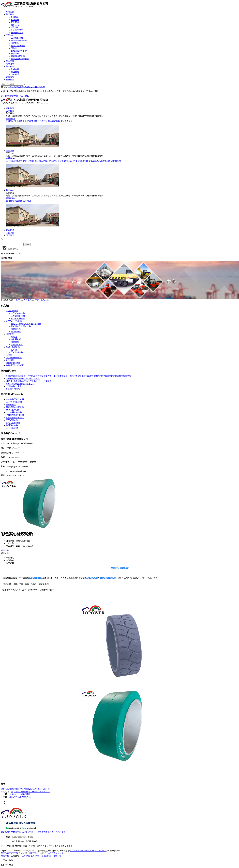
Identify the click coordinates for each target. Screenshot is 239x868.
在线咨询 (61, 832)
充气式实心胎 (12, 420)
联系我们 (15, 22)
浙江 (28, 856)
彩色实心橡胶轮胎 (9, 789)
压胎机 (14, 48)
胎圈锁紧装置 (17, 345)
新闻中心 (10, 190)
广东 (42, 856)
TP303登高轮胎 (13, 410)
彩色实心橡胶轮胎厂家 (40, 789)
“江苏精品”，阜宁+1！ (16, 386)
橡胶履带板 (16, 329)
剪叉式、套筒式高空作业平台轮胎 (26, 324)
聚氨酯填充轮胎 (18, 56)
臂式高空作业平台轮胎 (21, 326)
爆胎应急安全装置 (19, 51)
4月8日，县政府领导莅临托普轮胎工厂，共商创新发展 (30, 381)
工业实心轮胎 (17, 38)
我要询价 (5, 550)
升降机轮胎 (11, 405)
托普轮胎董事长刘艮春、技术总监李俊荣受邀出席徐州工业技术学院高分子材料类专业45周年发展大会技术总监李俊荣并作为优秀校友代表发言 (68, 376)
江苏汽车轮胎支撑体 (15, 418)
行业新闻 (15, 72)
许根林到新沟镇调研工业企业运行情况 (23, 379)
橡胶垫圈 (15, 342)
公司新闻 (15, 69)
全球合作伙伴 (17, 33)
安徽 (59, 856)
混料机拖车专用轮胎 (15, 415)
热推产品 (5, 856)
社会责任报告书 (13, 389)
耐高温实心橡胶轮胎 (15, 407)
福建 (46, 856)
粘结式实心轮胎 (18, 319)
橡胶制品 (15, 43)
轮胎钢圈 (15, 53)
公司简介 (15, 17)
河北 (55, 856)
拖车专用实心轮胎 (14, 412)
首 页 (18, 300)
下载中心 (10, 233)
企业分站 (5, 96)
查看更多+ (10, 119)
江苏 (24, 856)
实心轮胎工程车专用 (15, 399)
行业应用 (10, 61)
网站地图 (14, 96)
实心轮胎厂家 (27, 87)
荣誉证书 (15, 25)
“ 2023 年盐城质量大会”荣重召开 (20, 384)
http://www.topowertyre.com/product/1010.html (30, 792)
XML (27, 96)
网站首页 (10, 12)
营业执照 (15, 20)
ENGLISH (10, 235)
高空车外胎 (16, 332)
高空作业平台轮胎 (19, 40)
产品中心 (10, 35)
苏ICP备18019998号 (9, 853)
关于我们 (10, 14)
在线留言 (10, 77)
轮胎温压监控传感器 (20, 59)
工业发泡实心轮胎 (14, 402)
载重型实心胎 (12, 425)
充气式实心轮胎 (18, 313)
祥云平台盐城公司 (56, 853)
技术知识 (15, 74)
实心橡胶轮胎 (15, 87)
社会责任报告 (17, 30)
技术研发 (10, 64)
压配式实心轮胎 (42, 300)
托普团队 (15, 27)
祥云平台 (33, 853)
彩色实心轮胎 (23, 789)
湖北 (50, 856)
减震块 (14, 337)
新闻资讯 (10, 67)
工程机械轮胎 (17, 352)
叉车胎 (14, 350)
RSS (21, 96)
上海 (33, 856)
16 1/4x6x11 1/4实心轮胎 (20, 794)
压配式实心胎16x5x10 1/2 (20, 797)
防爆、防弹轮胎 (18, 46)
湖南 (37, 856)
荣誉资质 (29, 832)
